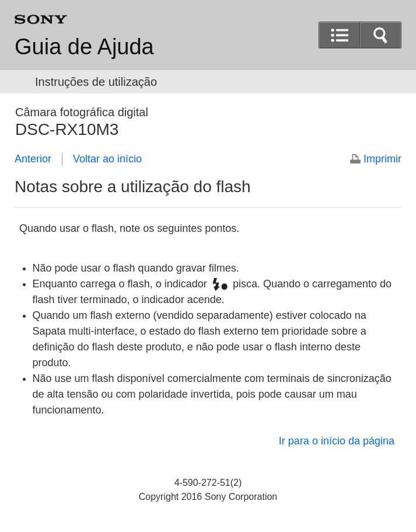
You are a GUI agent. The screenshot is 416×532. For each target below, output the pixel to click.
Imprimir (382, 159)
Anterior (33, 159)
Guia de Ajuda (84, 47)
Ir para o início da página (337, 441)
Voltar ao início (107, 159)
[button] (380, 35)
